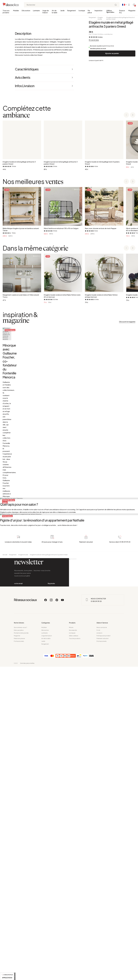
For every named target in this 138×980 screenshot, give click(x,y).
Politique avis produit (103, 949)
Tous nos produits (6, 11)
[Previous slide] (126, 237)
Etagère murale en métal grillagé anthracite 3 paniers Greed (121, 18)
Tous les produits (75, 952)
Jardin (62, 10)
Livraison (99, 946)
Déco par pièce (19, 944)
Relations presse (19, 952)
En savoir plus (94, 40)
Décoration (26, 10)
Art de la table (55, 11)
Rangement (72, 10)
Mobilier (16, 10)
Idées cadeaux (74, 949)
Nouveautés (73, 944)
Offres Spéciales (110, 12)
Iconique (82, 10)
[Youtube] (62, 914)
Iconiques (72, 946)
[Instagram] (51, 914)
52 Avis (100, 37)
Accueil (5, 850)
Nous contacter (102, 941)
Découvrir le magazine (127, 443)
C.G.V (16, 977)
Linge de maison (46, 11)
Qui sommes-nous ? (20, 941)
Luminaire (36, 10)
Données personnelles (27, 977)
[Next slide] (133, 237)
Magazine (132, 10)
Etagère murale (100, 18)
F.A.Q (98, 944)
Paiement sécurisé (102, 952)
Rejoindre (51, 888)
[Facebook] (46, 914)
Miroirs (71, 941)
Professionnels (19, 955)
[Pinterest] (57, 914)
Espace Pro (122, 12)
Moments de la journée (21, 946)
